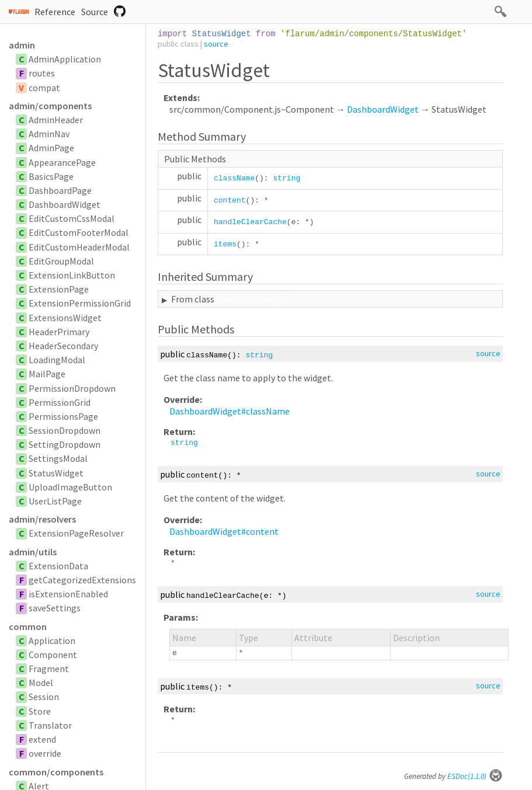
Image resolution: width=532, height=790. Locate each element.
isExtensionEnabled (68, 594)
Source (95, 12)
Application (52, 641)
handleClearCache (250, 222)
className (234, 178)
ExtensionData (58, 566)
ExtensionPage (59, 289)
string (286, 178)
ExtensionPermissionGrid (80, 303)
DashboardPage (60, 190)
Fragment (49, 669)
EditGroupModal (61, 261)
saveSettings (55, 608)
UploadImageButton (70, 487)
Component (53, 655)
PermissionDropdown (72, 388)
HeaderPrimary (59, 332)
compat (44, 88)
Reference (55, 12)
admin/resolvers (42, 519)
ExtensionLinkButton (72, 275)
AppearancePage (62, 162)
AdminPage (51, 148)
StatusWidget (56, 473)
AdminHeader (56, 120)
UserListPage (55, 501)
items (225, 244)
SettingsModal (58, 458)
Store (40, 711)
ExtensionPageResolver (76, 533)
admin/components (50, 106)
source (216, 44)
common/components (56, 772)
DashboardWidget (65, 204)
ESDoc (475, 776)
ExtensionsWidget (65, 318)
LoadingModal (57, 360)
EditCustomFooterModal (79, 232)
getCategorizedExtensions (82, 580)
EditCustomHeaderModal (79, 247)
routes (42, 73)
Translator (50, 725)
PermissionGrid (60, 402)
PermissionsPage (63, 416)
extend (42, 739)
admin (22, 45)
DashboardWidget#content (224, 531)
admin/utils (33, 552)
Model (41, 683)
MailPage (47, 374)
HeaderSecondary (63, 346)
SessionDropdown (65, 430)
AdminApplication (65, 59)
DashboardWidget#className (230, 411)
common (28, 627)
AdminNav (49, 134)
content (230, 201)
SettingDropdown (65, 444)
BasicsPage (51, 176)
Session (44, 697)
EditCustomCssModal (72, 218)
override (45, 753)
